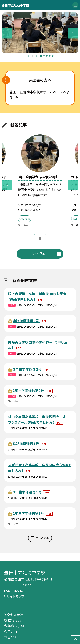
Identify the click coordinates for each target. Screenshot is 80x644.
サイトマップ (15, 596)
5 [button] (53, 56)
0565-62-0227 (22, 585)
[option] (40, 33)
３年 (25, 225)
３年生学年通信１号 (28, 492)
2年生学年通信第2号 (29, 390)
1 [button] (41, 56)
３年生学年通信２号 (28, 369)
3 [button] (47, 56)
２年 (16, 401)
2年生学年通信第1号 (29, 513)
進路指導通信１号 (26, 444)
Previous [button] (7, 33)
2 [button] (44, 56)
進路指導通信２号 (26, 321)
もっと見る (38, 254)
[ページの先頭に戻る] (76, 640)
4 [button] (50, 56)
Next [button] (73, 33)
